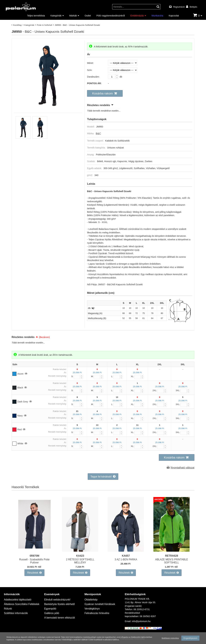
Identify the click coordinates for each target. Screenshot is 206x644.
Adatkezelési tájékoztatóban (32, 637)
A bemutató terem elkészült (58, 612)
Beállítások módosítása (169, 636)
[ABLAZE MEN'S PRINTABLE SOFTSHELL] (172, 548)
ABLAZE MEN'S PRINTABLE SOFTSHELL (172, 558)
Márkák (73, 16)
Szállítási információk (15, 608)
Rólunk (7, 604)
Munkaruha (157, 16)
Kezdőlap (17, 25)
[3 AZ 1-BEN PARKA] (126, 548)
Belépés (193, 7)
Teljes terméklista (36, 16)
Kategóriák (56, 16)
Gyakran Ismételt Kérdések (98, 599)
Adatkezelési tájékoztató (16, 595)
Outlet (88, 16)
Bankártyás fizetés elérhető (58, 599)
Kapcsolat (174, 16)
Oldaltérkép (90, 595)
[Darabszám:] (113, 77)
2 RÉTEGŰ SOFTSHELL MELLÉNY (80, 558)
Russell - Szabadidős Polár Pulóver (34, 556)
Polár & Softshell (45, 25)
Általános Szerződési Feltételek (20, 599)
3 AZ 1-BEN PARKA (126, 556)
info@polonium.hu (141, 617)
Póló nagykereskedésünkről (111, 16)
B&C (98, 133)
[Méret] (123, 63)
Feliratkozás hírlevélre (96, 608)
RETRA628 (172, 553)
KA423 (80, 553)
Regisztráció (179, 7)
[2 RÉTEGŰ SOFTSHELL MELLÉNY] (80, 548)
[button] (103, 93)
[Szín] (123, 70)
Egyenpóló (50, 604)
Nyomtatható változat (184, 465)
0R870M (34, 553)
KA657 (126, 553)
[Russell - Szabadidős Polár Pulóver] (34, 548)
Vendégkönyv (91, 604)
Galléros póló (51, 608)
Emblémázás (137, 16)
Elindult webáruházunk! (56, 595)
